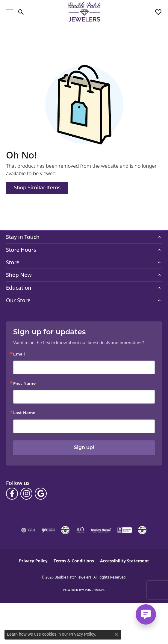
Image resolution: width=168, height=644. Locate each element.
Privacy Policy (33, 561)
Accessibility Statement (125, 561)
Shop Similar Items (37, 188)
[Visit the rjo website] (80, 530)
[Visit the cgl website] (142, 530)
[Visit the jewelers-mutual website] (101, 530)
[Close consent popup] (116, 634)
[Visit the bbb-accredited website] (125, 530)
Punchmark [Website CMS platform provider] (95, 590)
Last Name (24, 413)
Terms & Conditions (74, 561)
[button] (21, 12)
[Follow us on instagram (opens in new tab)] (26, 494)
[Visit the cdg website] (65, 530)
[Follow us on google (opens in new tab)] (41, 494)
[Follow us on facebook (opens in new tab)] (12, 494)
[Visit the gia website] (28, 530)
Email (19, 354)
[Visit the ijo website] (48, 530)
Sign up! (84, 448)
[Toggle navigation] (10, 12)
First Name (24, 384)
